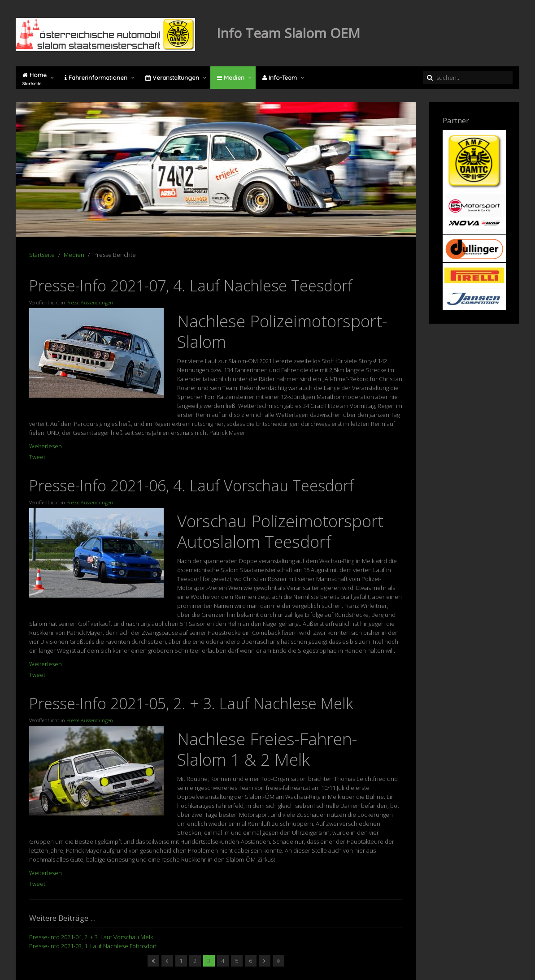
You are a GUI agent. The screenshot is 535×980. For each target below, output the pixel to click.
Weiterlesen (46, 446)
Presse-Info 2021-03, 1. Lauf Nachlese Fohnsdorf (93, 946)
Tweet (37, 457)
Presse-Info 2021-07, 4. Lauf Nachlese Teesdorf (191, 286)
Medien (231, 78)
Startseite (42, 255)
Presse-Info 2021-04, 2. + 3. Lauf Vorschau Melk (91, 937)
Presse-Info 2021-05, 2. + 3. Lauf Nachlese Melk (191, 703)
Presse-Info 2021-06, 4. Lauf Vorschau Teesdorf (191, 486)
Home (35, 79)
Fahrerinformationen (96, 78)
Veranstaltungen (172, 78)
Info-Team (280, 78)
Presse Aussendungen (90, 302)
